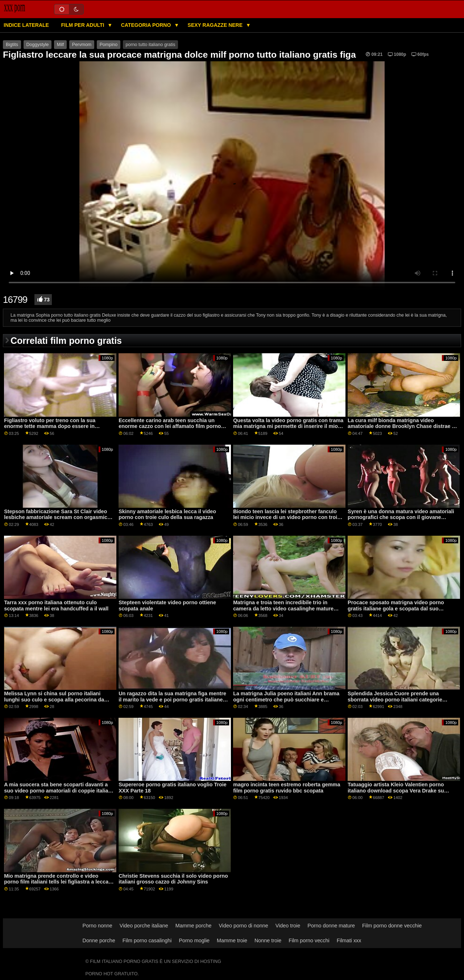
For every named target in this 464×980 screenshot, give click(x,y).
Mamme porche (194, 926)
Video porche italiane (144, 926)
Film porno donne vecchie (392, 926)
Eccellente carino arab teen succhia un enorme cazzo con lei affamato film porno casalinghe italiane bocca (170, 426)
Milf (60, 45)
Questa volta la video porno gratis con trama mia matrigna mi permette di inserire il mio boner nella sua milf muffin (288, 426)
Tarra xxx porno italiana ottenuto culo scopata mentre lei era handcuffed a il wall (56, 606)
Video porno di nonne (243, 926)
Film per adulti (83, 25)
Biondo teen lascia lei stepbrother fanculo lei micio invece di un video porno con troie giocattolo (287, 517)
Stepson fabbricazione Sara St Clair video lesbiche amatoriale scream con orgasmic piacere (56, 517)
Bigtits (12, 45)
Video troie (288, 926)
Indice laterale (26, 25)
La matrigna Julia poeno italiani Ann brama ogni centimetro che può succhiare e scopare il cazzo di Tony (286, 699)
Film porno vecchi (309, 940)
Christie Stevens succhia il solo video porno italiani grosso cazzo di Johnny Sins (173, 879)
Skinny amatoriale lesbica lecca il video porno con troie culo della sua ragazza (167, 514)
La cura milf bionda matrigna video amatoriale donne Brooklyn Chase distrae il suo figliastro (401, 426)
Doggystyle (38, 45)
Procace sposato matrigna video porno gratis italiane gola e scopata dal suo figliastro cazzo (396, 608)
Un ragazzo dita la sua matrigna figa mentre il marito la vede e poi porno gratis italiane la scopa (173, 699)
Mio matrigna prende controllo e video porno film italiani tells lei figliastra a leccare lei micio (59, 882)
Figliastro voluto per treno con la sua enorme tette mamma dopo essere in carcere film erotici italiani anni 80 (50, 426)
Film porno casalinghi (147, 940)
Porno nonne (98, 926)
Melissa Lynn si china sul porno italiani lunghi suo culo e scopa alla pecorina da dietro (54, 699)
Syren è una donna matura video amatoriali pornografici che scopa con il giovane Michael (401, 517)
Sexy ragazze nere (216, 25)
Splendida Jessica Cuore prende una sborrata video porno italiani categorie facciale (395, 699)
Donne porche (99, 940)
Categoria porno (147, 25)
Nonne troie (268, 940)
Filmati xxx (349, 940)
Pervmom (82, 45)
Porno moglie (194, 940)
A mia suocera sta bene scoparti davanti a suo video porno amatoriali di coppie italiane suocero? (59, 790)
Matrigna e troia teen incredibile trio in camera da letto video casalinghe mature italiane (283, 608)
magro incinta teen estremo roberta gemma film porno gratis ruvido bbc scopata (287, 788)
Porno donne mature (331, 926)
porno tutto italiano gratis (151, 45)
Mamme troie (232, 940)
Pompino (109, 45)
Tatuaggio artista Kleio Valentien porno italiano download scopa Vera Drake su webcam (396, 790)
